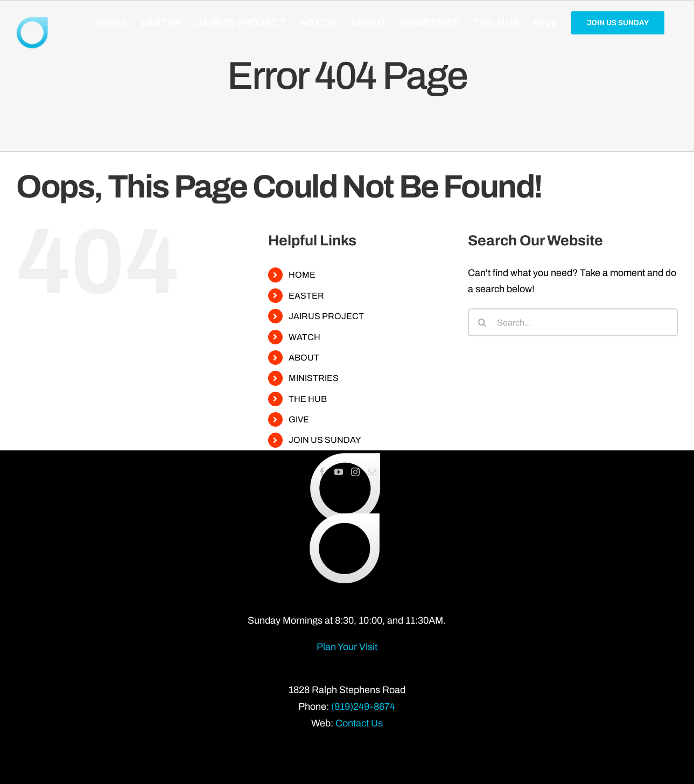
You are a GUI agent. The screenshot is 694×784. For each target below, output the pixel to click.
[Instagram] (355, 472)
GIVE (299, 419)
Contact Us (359, 723)
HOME (302, 275)
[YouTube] (339, 472)
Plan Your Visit (347, 647)
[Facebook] (322, 472)
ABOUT (304, 358)
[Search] (482, 322)
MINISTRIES (314, 378)
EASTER (306, 296)
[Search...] (573, 322)
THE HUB (308, 399)
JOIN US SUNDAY (325, 440)
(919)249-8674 (363, 707)
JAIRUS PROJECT (326, 316)
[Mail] (372, 472)
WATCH (304, 337)
